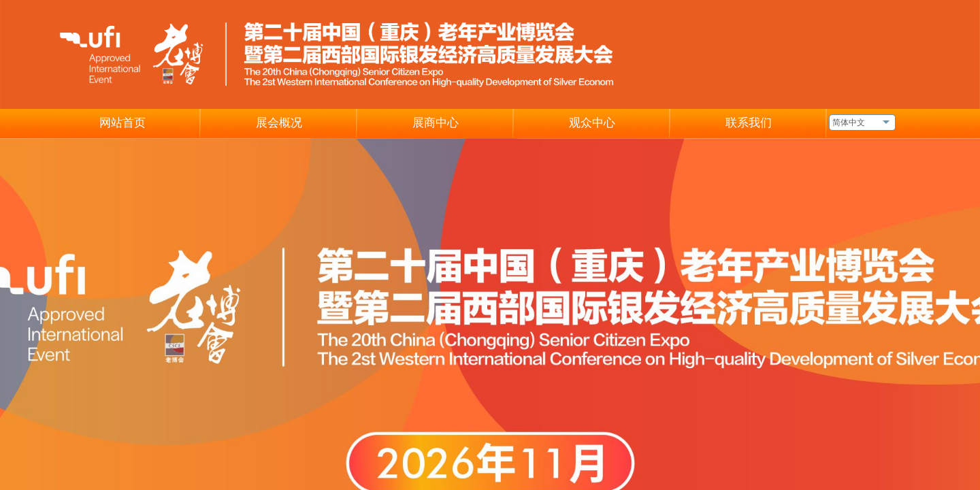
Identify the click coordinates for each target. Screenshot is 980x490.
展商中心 (436, 123)
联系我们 (749, 123)
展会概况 (279, 123)
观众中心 (592, 123)
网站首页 (122, 123)
